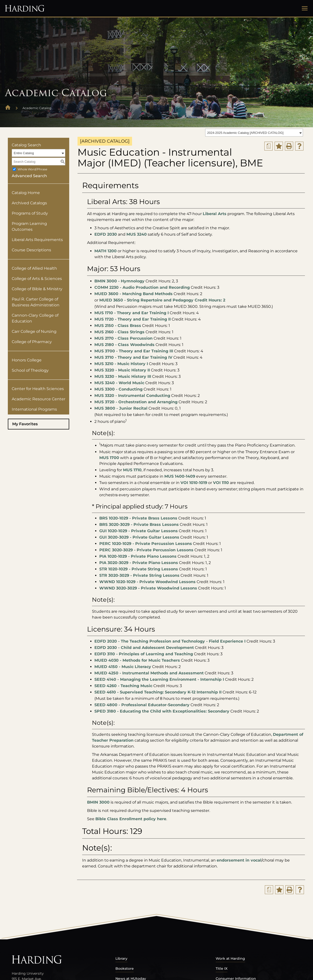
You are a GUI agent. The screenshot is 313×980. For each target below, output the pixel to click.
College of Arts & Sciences (37, 279)
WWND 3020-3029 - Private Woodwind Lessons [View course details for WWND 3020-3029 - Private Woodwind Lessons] (148, 588)
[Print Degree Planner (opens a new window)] (268, 146)
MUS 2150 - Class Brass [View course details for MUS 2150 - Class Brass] (118, 326)
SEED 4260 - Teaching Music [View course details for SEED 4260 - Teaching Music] (123, 686)
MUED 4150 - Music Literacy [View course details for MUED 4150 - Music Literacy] (123, 667)
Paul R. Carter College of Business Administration (36, 302)
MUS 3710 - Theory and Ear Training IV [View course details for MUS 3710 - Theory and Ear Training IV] (133, 357)
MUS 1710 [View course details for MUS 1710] (132, 470)
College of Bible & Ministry (37, 289)
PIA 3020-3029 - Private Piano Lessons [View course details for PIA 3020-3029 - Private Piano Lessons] (139, 563)
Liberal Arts (215, 214)
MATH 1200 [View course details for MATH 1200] (106, 251)
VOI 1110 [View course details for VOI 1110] (221, 483)
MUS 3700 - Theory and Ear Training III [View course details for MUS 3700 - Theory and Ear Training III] (134, 351)
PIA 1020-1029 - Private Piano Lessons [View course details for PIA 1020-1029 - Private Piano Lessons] (138, 556)
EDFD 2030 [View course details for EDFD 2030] (106, 234)
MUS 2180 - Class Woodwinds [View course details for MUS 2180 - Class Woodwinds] (124, 345)
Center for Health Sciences (38, 389)
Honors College (27, 360)
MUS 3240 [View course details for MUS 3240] (137, 234)
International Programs (34, 409)
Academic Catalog (37, 108)
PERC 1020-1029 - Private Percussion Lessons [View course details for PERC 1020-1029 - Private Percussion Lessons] (146, 544)
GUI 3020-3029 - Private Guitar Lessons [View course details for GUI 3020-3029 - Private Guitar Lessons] (139, 537)
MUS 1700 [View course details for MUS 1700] (109, 458)
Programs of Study (30, 213)
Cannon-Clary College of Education (35, 318)
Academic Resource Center (39, 399)
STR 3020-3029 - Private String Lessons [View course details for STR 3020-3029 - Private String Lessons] (139, 575)
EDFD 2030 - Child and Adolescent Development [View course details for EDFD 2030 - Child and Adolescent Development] (144, 648)
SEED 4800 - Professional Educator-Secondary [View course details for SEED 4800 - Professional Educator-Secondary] (142, 705)
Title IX (222, 968)
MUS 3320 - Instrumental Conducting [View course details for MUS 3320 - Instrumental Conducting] (132, 396)
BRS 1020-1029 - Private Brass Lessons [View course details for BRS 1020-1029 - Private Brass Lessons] (138, 518)
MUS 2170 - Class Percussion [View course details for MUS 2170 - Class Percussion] (123, 338)
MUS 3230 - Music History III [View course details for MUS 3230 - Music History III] (123, 376)
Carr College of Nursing (34, 331)
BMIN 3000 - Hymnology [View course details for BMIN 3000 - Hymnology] (119, 281)
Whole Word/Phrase (32, 169)
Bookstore (125, 968)
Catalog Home (26, 193)
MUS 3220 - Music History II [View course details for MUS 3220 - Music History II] (122, 370)
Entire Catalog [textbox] (24, 153)
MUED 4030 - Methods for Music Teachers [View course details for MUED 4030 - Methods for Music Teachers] (137, 660)
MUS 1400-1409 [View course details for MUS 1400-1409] (180, 476)
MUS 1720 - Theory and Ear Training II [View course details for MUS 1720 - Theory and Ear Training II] (133, 319)
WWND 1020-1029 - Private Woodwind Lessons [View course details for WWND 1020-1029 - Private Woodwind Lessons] (147, 582)
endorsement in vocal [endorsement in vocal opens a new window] (239, 860)
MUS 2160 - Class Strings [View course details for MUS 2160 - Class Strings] (119, 332)
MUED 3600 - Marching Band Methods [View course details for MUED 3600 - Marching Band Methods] (134, 294)
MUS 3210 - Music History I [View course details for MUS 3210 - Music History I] (121, 364)
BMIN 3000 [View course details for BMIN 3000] (98, 802)
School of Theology (30, 370)
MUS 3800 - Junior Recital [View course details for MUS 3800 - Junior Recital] (121, 408)
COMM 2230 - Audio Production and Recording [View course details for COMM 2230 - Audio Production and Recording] (142, 287)
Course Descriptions (31, 250)
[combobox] (254, 133)
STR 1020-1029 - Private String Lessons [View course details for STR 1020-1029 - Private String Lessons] (139, 569)
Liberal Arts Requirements (37, 240)
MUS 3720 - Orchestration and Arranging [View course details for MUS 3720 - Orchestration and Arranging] (136, 402)
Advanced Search (29, 176)
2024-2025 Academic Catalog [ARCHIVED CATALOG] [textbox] (245, 133)
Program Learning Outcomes (29, 226)
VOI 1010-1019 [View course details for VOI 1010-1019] (194, 483)
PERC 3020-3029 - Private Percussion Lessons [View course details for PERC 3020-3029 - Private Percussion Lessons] (146, 550)
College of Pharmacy (32, 342)
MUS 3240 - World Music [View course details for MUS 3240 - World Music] (119, 383)
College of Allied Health (34, 268)
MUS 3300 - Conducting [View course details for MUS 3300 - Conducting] (118, 389)
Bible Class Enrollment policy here (131, 819)
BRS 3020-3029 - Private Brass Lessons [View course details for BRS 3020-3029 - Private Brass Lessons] (139, 525)
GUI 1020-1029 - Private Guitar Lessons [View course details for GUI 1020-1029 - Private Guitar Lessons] (139, 531)
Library (121, 958)
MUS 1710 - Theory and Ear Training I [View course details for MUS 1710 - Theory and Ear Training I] (132, 313)
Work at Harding (230, 958)
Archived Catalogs (29, 203)
